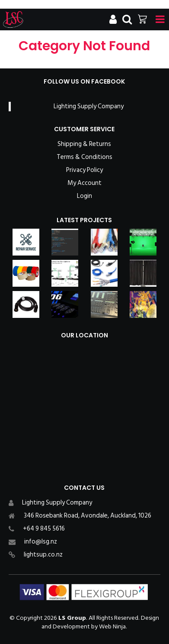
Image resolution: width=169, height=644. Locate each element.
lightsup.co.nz (43, 555)
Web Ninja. (113, 626)
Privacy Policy (84, 170)
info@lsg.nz (41, 542)
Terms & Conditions (84, 157)
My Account (84, 183)
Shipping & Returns (84, 144)
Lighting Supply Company (89, 106)
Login (84, 196)
